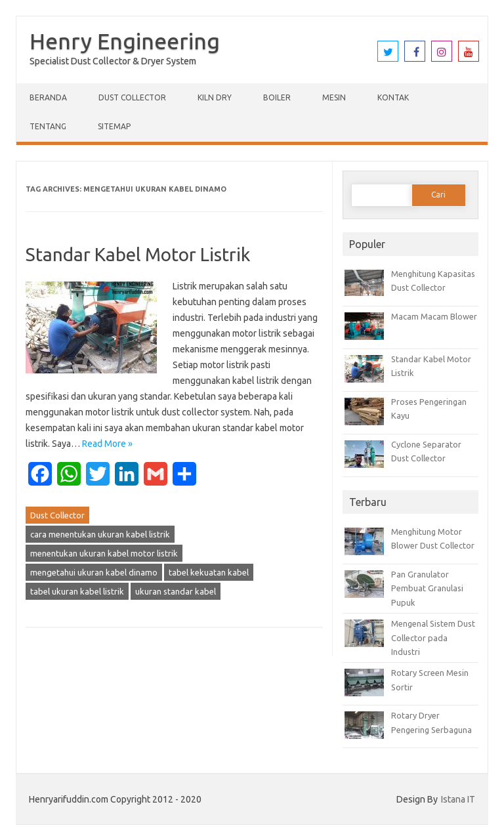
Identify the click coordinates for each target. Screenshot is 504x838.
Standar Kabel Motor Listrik (138, 254)
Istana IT (458, 799)
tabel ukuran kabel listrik (77, 591)
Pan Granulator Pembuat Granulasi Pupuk (427, 588)
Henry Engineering (125, 41)
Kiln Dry (215, 97)
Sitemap (114, 126)
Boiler (277, 97)
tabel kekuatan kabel (209, 572)
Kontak (393, 97)
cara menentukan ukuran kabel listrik (100, 534)
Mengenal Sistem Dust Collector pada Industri (433, 638)
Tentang (48, 126)
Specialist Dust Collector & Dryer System (113, 61)
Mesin (334, 97)
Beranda (48, 97)
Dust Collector (132, 97)
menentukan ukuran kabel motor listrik (104, 553)
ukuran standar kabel (176, 591)
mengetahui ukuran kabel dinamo (94, 572)
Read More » (107, 444)
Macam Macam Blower (434, 316)
